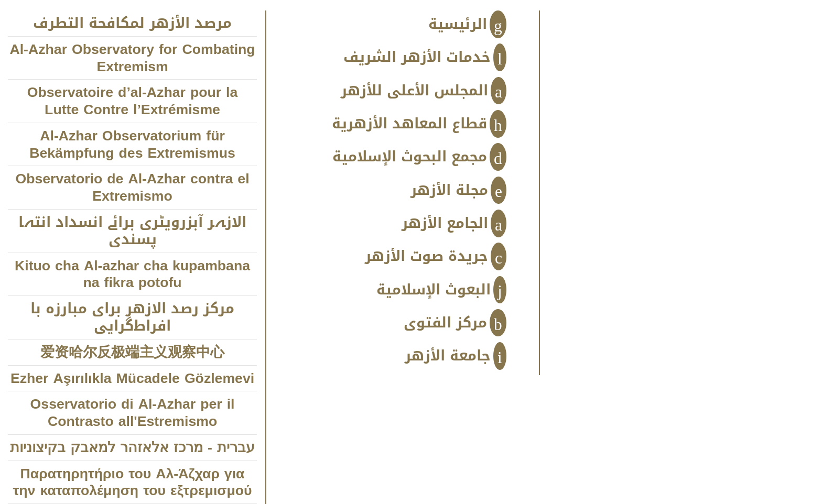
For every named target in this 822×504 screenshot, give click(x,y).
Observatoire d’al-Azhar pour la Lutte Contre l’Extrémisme (133, 101)
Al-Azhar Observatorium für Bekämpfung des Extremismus (132, 145)
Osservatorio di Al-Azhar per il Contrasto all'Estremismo (133, 413)
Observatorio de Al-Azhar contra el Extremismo (132, 188)
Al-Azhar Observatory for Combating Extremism (132, 58)
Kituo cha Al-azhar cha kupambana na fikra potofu (132, 275)
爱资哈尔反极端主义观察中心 (132, 352)
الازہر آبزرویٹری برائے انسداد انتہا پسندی (132, 231)
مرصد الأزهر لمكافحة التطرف (132, 23)
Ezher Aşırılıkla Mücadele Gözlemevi (132, 379)
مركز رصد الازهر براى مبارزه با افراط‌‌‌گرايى (132, 317)
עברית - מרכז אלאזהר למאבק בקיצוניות (132, 448)
